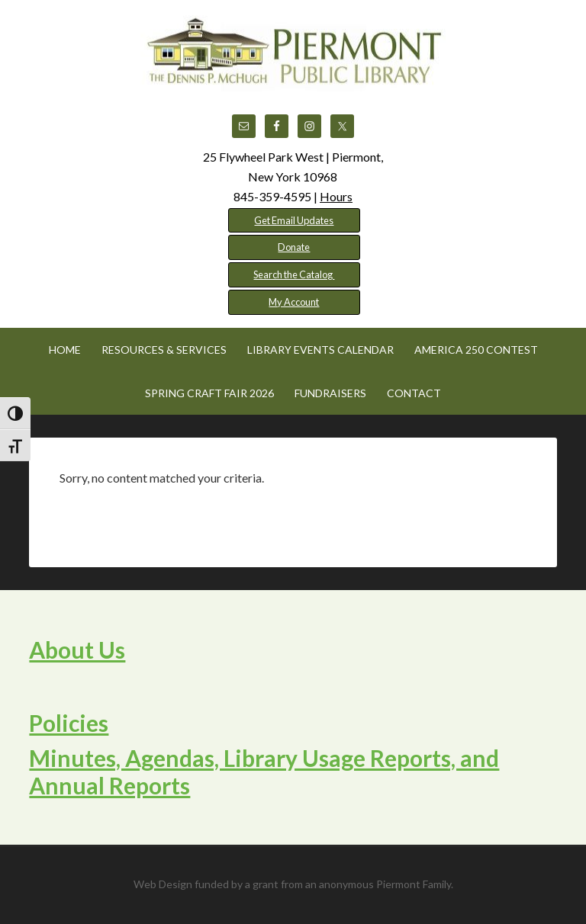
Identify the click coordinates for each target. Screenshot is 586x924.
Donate (294, 247)
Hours (336, 196)
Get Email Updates (294, 220)
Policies (69, 723)
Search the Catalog (294, 274)
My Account (294, 302)
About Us (77, 650)
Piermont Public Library (293, 53)
